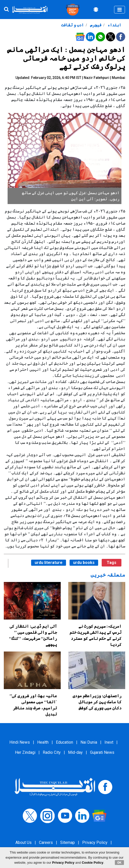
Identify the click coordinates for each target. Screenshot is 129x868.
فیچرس (95, 25)
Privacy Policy (95, 842)
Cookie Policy (92, 863)
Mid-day (75, 752)
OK (120, 862)
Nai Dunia (89, 742)
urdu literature (49, 563)
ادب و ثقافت (72, 25)
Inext (109, 742)
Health (43, 742)
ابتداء (114, 25)
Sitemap (68, 842)
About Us (24, 842)
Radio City (52, 752)
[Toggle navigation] (120, 10)
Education (64, 742)
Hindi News (20, 742)
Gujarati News (102, 752)
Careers (46, 842)
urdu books (84, 563)
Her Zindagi (25, 752)
